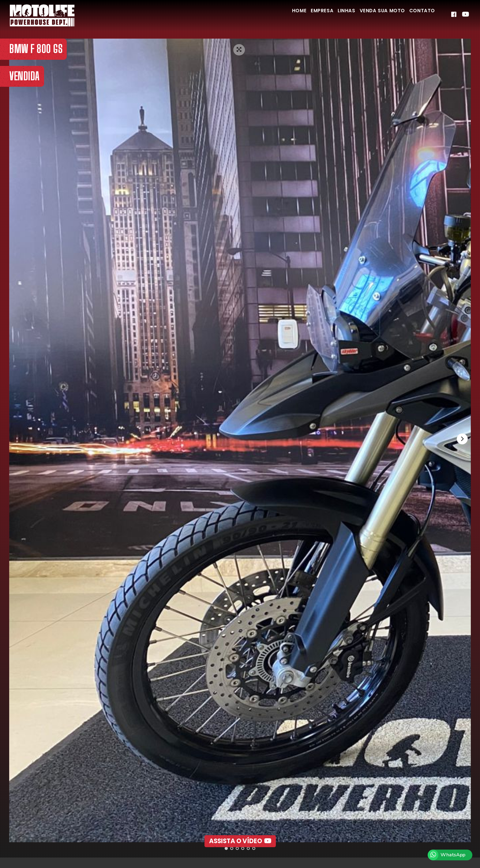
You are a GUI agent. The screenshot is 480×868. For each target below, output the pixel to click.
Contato (420, 15)
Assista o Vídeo (240, 832)
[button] (226, 848)
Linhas (336, 15)
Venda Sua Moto (375, 15)
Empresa (307, 15)
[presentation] (461, 440)
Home (280, 15)
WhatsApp (453, 855)
